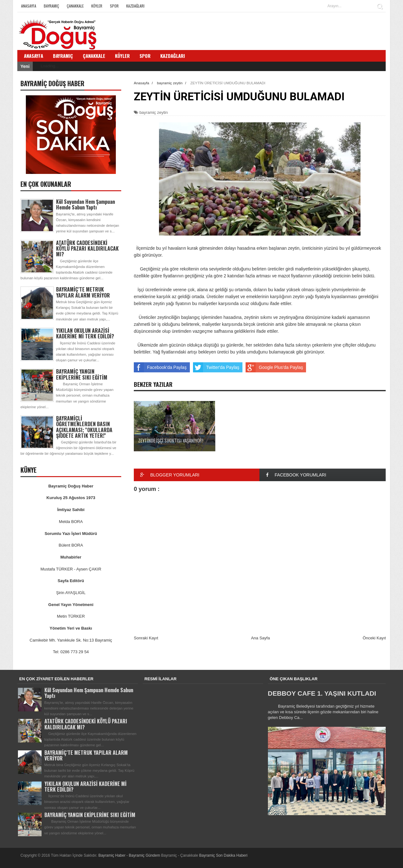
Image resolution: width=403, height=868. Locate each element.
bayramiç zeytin (154, 112)
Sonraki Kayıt (146, 638)
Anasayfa (29, 6)
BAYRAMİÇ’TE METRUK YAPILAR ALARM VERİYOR (83, 292)
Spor (114, 6)
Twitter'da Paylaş (216, 367)
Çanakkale (75, 6)
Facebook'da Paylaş (160, 367)
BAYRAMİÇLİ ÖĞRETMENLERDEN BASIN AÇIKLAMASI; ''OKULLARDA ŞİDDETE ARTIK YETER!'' (84, 427)
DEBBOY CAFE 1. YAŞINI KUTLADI (322, 693)
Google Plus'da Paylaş (274, 367)
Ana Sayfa (260, 638)
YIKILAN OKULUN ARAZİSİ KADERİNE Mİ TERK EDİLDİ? (85, 333)
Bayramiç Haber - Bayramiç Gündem (130, 855)
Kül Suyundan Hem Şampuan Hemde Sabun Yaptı (85, 204)
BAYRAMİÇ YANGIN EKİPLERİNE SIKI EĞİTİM (82, 374)
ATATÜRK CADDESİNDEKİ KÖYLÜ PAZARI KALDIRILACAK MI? (87, 248)
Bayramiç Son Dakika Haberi (223, 855)
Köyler (97, 6)
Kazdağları (135, 6)
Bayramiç (51, 6)
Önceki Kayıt (374, 638)
